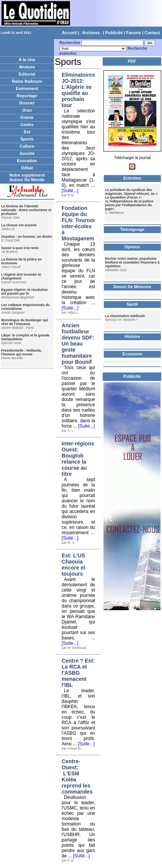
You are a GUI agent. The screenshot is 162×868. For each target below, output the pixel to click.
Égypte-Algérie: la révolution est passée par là (25, 292)
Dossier (27, 103)
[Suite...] (70, 191)
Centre (27, 125)
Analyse (27, 67)
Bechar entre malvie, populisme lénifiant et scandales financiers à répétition (132, 262)
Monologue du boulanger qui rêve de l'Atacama (25, 322)
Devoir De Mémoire (132, 287)
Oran (27, 110)
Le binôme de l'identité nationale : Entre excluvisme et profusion (26, 210)
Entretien (132, 178)
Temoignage (132, 229)
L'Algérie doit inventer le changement (21, 276)
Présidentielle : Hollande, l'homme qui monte (21, 352)
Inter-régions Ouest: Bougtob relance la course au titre (78, 459)
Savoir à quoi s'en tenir (20, 248)
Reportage (27, 96)
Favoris (134, 33)
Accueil (69, 33)
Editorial (27, 74)
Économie (133, 354)
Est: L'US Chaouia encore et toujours (73, 565)
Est (27, 132)
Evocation (27, 161)
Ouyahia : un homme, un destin (27, 237)
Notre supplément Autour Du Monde (27, 177)
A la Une (27, 60)
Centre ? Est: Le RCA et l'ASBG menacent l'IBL (78, 673)
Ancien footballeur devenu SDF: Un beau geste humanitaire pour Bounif (78, 344)
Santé (132, 304)
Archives (91, 33)
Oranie (27, 117)
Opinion (132, 247)
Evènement (27, 88)
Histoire (133, 336)
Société (27, 153)
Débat (27, 168)
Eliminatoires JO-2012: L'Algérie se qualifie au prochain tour (78, 90)
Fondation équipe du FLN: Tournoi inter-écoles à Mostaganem (78, 223)
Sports (27, 139)
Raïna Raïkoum (27, 81)
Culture (27, 146)
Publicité (114, 33)
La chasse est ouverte (19, 225)
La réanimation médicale (125, 316)
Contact (152, 33)
